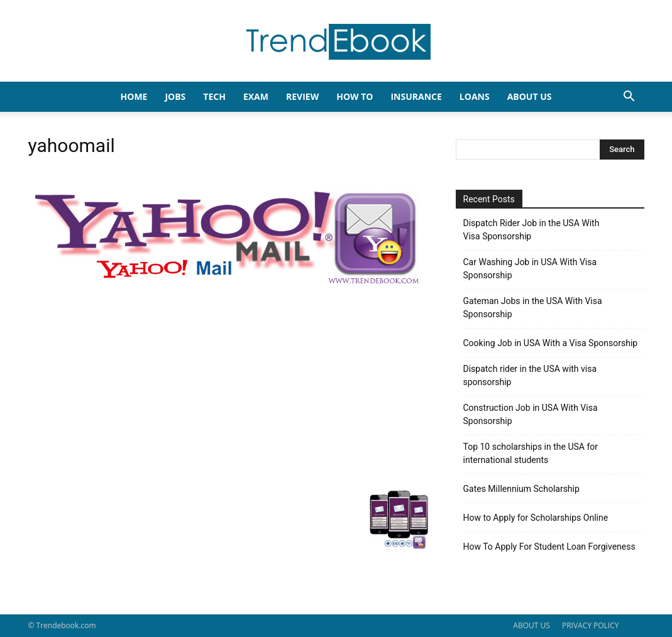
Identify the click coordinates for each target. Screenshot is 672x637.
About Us (530, 96)
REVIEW (302, 96)
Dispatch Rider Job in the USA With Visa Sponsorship (532, 230)
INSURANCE (416, 96)
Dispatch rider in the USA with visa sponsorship (530, 375)
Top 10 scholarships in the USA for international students (531, 453)
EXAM (256, 96)
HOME (134, 96)
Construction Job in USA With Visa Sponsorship (531, 414)
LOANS (475, 96)
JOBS (175, 96)
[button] (629, 98)
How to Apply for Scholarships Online (536, 518)
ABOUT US (531, 625)
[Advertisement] (229, 388)
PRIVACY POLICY (591, 625)
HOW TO (355, 96)
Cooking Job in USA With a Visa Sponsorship (551, 343)
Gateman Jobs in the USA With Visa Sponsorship (533, 308)
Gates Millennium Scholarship (521, 489)
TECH (214, 96)
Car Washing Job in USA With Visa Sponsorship (530, 269)
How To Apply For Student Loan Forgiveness (549, 547)
